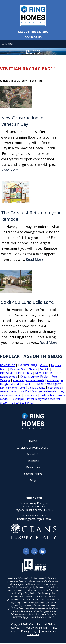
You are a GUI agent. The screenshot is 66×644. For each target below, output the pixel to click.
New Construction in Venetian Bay (22, 121)
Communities (33, 474)
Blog (33, 480)
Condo (44, 365)
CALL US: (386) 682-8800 (33, 32)
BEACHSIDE (7, 365)
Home (33, 441)
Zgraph (43, 628)
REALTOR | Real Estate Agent (41, 384)
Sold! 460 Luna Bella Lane (27, 302)
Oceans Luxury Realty (34, 377)
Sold (22, 388)
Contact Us (33, 37)
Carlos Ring (28, 365)
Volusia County (36, 388)
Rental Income (8, 388)
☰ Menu (7, 44)
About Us (33, 454)
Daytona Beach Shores (23, 369)
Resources (33, 467)
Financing (33, 461)
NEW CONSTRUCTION (48, 373)
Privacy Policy (29, 631)
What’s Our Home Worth (33, 448)
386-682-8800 (38, 516)
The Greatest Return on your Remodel (31, 216)
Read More (10, 170)
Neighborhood (9, 377)
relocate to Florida (22, 402)
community (30, 395)
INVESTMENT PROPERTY (16, 373)
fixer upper (18, 399)
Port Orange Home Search (28, 380)
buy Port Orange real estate (38, 391)
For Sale (44, 369)
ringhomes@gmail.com (38, 519)
